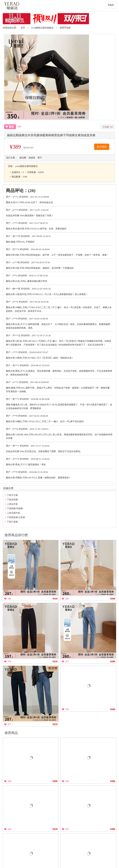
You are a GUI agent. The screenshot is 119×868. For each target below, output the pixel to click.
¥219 (55, 662)
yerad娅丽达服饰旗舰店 (42, 28)
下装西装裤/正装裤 (16, 517)
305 (9, 781)
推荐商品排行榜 (16, 535)
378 (9, 662)
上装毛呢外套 (13, 513)
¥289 (113, 599)
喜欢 (11, 127)
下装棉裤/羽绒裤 (15, 508)
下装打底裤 (12, 522)
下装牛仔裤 (12, 495)
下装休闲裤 (12, 500)
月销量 (108, 127)
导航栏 (111, 5)
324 (9, 829)
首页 (23, 28)
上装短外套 (12, 504)
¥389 (113, 781)
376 (67, 709)
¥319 (55, 599)
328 (67, 781)
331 (67, 829)
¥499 (113, 829)
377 (67, 662)
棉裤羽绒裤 (65, 28)
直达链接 (102, 147)
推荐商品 (11, 733)
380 (9, 599)
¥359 (55, 781)
